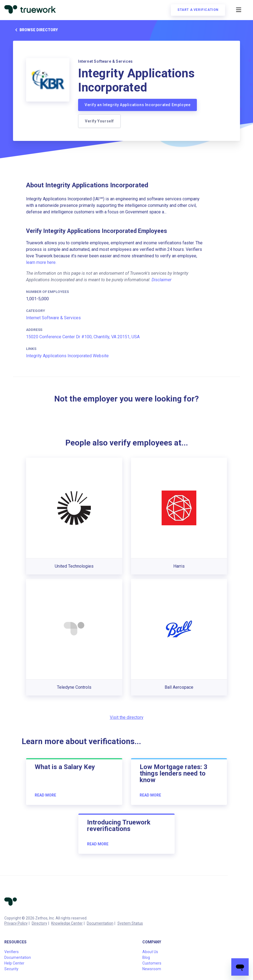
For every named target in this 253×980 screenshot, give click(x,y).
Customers (152, 963)
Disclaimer (161, 280)
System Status (130, 923)
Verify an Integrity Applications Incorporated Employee (137, 105)
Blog (146, 957)
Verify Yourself (99, 121)
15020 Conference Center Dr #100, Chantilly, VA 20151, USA (83, 337)
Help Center (14, 963)
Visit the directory (127, 717)
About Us (150, 952)
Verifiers (12, 952)
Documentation (100, 923)
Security (11, 969)
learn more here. (41, 262)
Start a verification (198, 10)
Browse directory (35, 30)
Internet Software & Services (53, 318)
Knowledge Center (67, 923)
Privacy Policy (16, 923)
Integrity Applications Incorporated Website (67, 356)
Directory (39, 923)
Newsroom (152, 969)
